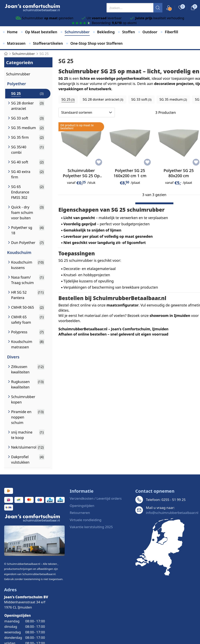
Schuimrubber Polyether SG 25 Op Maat (81, 176)
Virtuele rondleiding (85, 520)
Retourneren (80, 513)
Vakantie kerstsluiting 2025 (91, 527)
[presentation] (134, 8)
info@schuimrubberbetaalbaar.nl (172, 513)
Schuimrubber (18, 74)
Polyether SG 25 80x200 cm (179, 173)
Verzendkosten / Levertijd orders (96, 498)
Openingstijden (82, 506)
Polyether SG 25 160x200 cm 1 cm (130, 173)
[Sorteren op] (87, 112)
